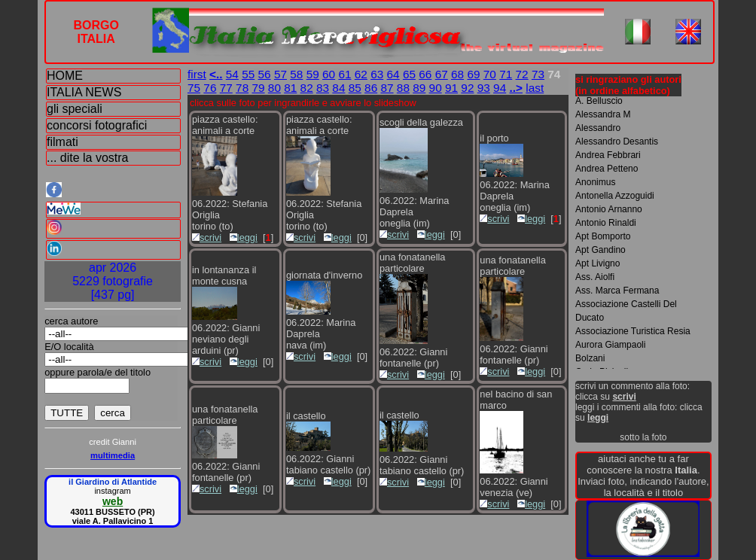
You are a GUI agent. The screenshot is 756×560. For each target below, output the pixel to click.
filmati (62, 142)
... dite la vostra (88, 158)
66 (425, 74)
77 (226, 88)
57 (280, 74)
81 (290, 88)
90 (436, 88)
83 (323, 88)
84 (338, 88)
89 (419, 88)
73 (538, 74)
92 (467, 88)
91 (451, 88)
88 (403, 88)
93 (484, 88)
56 (265, 74)
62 (361, 74)
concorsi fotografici (97, 125)
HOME (65, 76)
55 (248, 74)
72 (522, 74)
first (197, 74)
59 (313, 74)
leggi (244, 237)
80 (274, 88)
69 (473, 74)
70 (490, 74)
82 (307, 88)
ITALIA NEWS (84, 92)
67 (442, 74)
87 (387, 88)
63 (377, 74)
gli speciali (75, 109)
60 (329, 74)
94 (500, 88)
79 (258, 88)
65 (409, 74)
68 (457, 74)
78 (242, 88)
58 (296, 74)
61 (344, 74)
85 (355, 88)
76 (210, 88)
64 (393, 74)
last (535, 88)
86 (371, 88)
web (113, 501)
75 (194, 88)
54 (232, 74)
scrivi (207, 237)
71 (506, 74)
